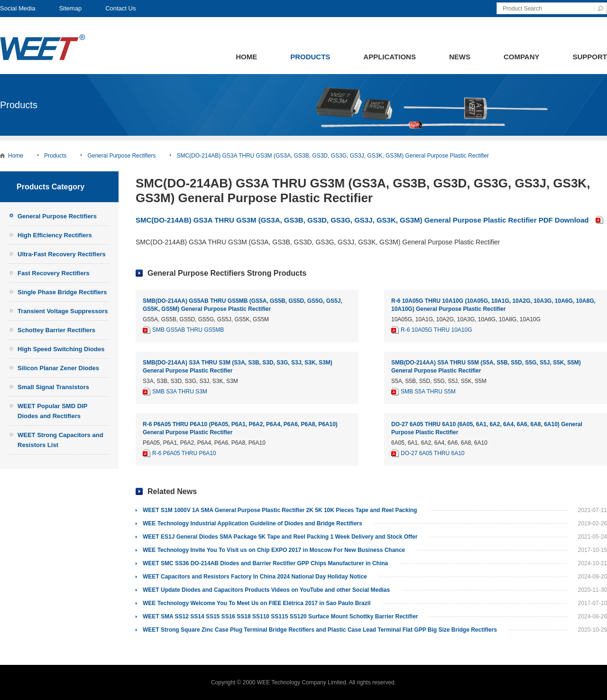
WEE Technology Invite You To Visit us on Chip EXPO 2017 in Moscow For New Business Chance (274, 550)
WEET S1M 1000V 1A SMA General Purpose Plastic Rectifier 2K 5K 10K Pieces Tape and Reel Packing (280, 510)
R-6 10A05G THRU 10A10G (437, 330)
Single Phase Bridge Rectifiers (62, 292)
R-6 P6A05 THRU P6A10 (184, 453)
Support (590, 57)
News (460, 57)
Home (246, 57)
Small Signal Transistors (53, 387)
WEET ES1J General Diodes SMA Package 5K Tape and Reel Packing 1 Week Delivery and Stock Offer (280, 537)
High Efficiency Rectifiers (55, 235)
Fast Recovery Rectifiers (54, 273)
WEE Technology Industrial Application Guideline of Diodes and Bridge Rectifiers (253, 523)
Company (522, 57)
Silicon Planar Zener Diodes (58, 368)
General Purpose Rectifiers (121, 156)
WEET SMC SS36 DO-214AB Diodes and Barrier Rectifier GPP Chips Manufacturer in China (265, 563)
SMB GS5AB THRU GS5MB (188, 330)
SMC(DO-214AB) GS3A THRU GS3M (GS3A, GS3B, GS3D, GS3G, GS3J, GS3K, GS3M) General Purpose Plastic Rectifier (333, 156)
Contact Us (120, 8)
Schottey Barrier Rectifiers (56, 330)
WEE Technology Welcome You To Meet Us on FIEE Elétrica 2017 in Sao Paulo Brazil (257, 603)
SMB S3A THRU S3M (180, 392)
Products (310, 57)
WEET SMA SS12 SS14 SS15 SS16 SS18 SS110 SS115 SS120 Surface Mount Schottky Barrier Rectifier (280, 616)
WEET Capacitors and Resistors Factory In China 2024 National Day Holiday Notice (255, 577)
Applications (390, 57)
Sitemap (70, 8)
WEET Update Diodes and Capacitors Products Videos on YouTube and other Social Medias (266, 590)
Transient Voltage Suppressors (63, 311)
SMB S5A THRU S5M (428, 392)
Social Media (18, 8)
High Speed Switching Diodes (61, 349)
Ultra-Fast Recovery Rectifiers (62, 254)
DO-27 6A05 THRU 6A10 (433, 453)
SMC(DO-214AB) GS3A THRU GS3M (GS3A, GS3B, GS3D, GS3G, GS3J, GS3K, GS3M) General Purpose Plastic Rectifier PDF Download (362, 220)
